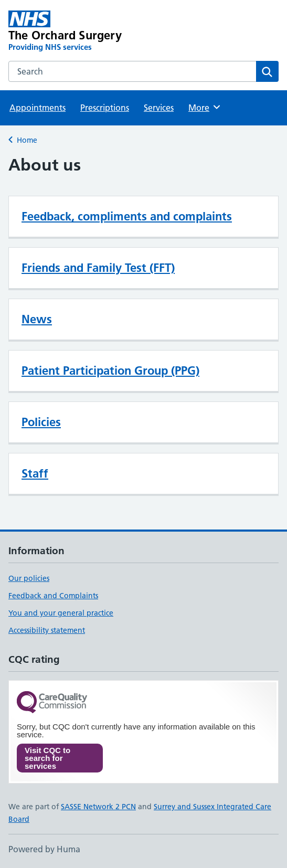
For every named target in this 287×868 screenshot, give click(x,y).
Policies (41, 422)
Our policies (29, 578)
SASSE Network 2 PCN (98, 807)
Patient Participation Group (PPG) (110, 371)
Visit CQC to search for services (47, 758)
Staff (35, 473)
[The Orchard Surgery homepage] (89, 31)
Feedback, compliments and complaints (127, 216)
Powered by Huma (44, 849)
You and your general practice (61, 613)
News (37, 319)
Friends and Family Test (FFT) (98, 268)
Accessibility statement (47, 630)
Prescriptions (105, 108)
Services (159, 108)
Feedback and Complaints (53, 596)
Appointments (38, 108)
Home (27, 140)
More (205, 107)
